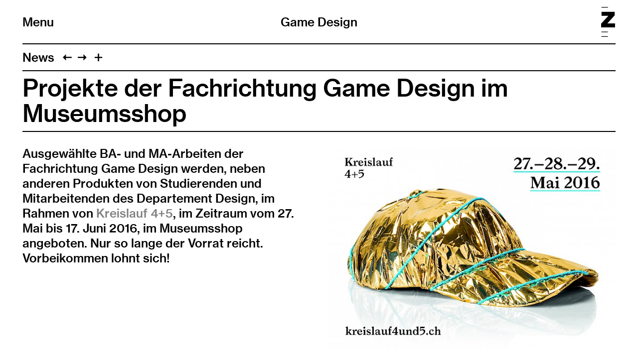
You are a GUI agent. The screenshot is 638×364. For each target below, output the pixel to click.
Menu (38, 22)
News (38, 57)
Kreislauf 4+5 (135, 213)
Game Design (319, 22)
